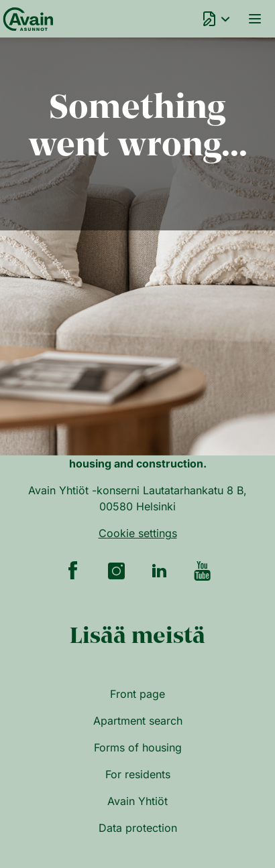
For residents (138, 774)
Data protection (138, 828)
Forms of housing (138, 747)
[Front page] (26, 19)
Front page (137, 694)
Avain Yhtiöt (137, 801)
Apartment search (138, 721)
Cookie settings (138, 533)
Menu (255, 19)
